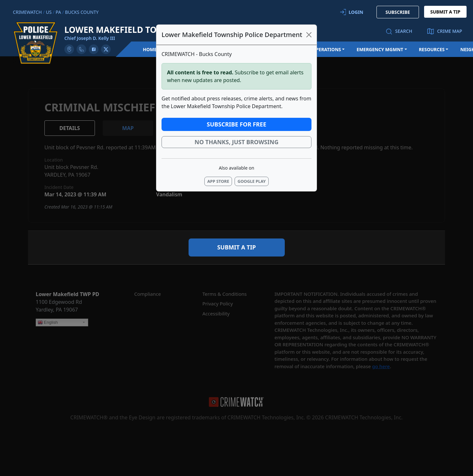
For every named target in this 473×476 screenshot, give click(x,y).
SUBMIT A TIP (445, 12)
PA (58, 12)
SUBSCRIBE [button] (398, 12)
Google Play (252, 181)
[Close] (309, 35)
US (49, 12)
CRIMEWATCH (27, 12)
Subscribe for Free (237, 124)
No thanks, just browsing (237, 142)
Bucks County (82, 12)
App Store (218, 181)
